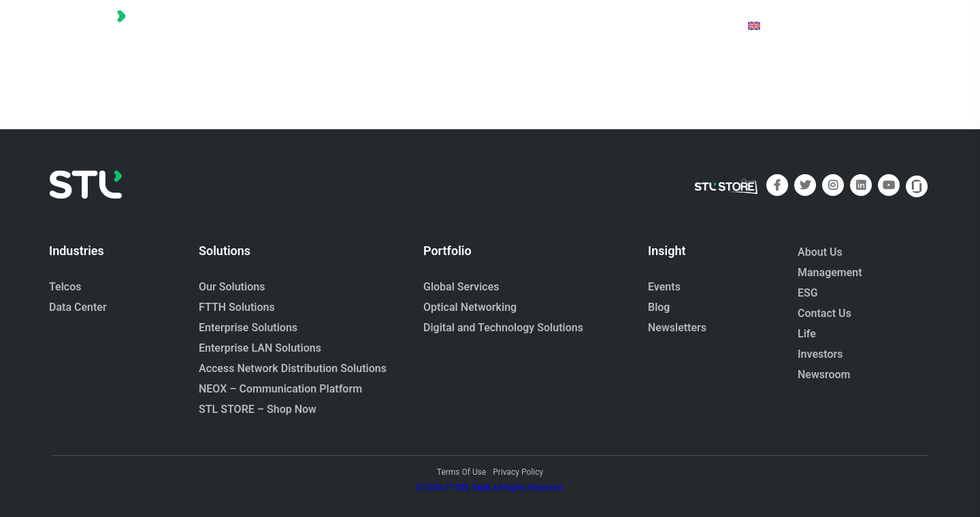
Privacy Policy (518, 472)
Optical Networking (470, 307)
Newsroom (824, 374)
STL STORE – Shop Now (258, 409)
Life (807, 334)
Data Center (78, 307)
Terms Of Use (461, 472)
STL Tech (473, 488)
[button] (341, 25)
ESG (808, 293)
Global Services (461, 287)
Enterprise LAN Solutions (260, 348)
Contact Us (824, 313)
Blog (659, 307)
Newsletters (677, 328)
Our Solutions (232, 287)
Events (664, 287)
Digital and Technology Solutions (503, 328)
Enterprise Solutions (248, 328)
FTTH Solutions (237, 307)
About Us (820, 252)
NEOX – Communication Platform (280, 389)
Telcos (65, 287)
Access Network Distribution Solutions (293, 368)
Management (830, 272)
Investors (820, 354)
